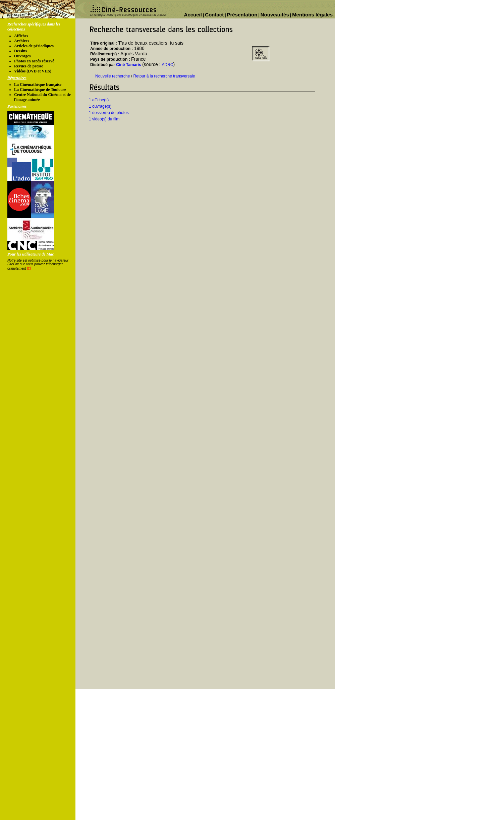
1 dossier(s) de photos (109, 113)
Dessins (20, 51)
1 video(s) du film (104, 119)
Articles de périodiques (34, 46)
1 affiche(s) (99, 100)
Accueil (193, 15)
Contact (214, 15)
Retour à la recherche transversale (164, 76)
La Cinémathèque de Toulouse (40, 90)
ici (29, 268)
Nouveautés (275, 15)
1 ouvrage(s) (100, 106)
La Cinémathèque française (38, 85)
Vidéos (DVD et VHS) (33, 71)
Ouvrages (22, 56)
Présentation (242, 15)
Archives (22, 41)
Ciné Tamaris (128, 65)
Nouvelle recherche (113, 76)
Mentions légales (312, 15)
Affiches (21, 36)
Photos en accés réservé (34, 61)
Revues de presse (29, 66)
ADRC (168, 65)
